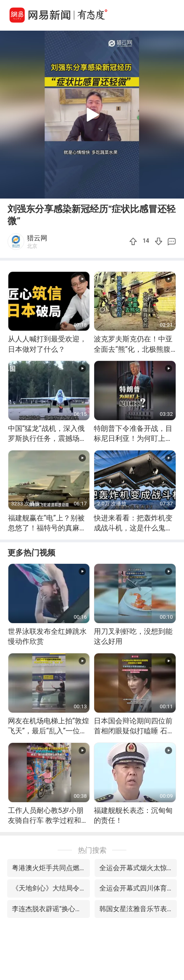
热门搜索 (92, 850)
